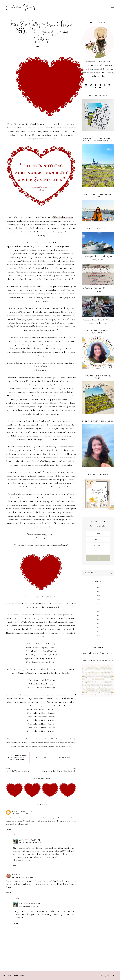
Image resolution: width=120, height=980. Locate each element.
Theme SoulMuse (107, 976)
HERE (58, 131)
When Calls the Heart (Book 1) (41, 644)
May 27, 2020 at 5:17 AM (29, 906)
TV (21, 757)
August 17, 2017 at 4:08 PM (23, 877)
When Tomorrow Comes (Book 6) (41, 662)
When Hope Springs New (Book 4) (41, 655)
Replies (19, 835)
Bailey (16, 875)
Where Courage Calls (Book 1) (41, 680)
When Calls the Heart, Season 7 (41, 731)
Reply (9, 829)
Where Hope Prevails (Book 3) (41, 688)
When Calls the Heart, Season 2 (41, 713)
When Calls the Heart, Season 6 (41, 728)
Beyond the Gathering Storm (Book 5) (41, 658)
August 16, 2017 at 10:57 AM (31, 843)
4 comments (64, 757)
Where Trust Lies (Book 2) (41, 684)
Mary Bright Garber (25, 811)
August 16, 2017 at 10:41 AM (24, 814)
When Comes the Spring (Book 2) (41, 647)
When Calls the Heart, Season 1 (41, 709)
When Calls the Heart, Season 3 (41, 717)
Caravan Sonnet (21, 7)
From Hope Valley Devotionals (36, 604)
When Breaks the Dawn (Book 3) (41, 651)
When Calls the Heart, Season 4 (41, 720)
